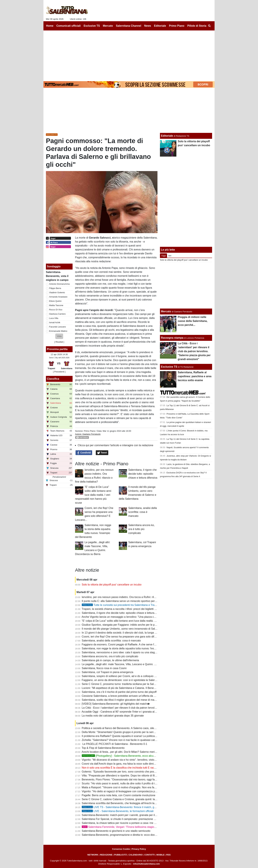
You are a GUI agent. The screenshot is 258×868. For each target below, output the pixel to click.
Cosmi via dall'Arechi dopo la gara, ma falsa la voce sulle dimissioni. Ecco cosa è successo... (136, 764)
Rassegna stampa (172, 338)
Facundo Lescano (58, 327)
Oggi (163, 256)
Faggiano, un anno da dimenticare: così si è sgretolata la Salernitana (122, 680)
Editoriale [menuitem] (160, 26)
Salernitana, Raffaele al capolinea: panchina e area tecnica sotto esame (195, 376)
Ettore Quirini (55, 301)
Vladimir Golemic (57, 292)
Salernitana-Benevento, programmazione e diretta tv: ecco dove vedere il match (128, 835)
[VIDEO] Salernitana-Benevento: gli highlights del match (114, 704)
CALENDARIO (135, 855)
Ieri (170, 256)
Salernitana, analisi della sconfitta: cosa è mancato (143, 512)
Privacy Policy (139, 849)
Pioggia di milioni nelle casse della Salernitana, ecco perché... (193, 321)
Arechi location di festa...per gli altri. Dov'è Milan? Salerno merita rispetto (124, 752)
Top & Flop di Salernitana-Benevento (103, 748)
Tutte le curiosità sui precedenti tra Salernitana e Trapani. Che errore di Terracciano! (137, 605)
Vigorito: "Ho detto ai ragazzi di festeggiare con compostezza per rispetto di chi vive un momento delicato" (143, 791)
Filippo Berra (55, 288)
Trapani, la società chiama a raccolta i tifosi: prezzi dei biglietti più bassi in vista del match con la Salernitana (145, 609)
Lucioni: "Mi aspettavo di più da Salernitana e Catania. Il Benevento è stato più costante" (133, 688)
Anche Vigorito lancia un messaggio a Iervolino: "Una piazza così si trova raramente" (131, 617)
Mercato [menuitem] (108, 26)
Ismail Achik (55, 322)
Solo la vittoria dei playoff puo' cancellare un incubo (112, 585)
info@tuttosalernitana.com (146, 864)
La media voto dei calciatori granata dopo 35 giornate (113, 716)
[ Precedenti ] (59, 372)
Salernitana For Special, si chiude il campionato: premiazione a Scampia (124, 819)
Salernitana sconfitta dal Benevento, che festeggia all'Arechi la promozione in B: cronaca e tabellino (140, 803)
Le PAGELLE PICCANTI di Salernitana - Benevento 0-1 (115, 744)
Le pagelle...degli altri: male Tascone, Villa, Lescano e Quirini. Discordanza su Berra (131, 664)
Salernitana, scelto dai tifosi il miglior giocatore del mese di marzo (120, 700)
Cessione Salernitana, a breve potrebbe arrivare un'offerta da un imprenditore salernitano (134, 696)
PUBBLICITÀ (120, 855)
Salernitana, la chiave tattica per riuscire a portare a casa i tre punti (121, 823)
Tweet (102, 453)
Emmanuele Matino (58, 331)
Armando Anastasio (58, 297)
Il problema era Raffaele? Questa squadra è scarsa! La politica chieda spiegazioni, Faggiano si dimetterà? (144, 736)
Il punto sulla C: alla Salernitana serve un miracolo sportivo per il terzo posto (126, 601)
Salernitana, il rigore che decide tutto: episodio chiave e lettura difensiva (143, 474)
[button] (59, 336)
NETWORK (93, 855)
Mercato (166, 311)
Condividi (84, 453)
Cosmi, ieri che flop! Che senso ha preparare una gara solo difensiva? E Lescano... (130, 637)
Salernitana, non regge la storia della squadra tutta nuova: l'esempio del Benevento (130, 648)
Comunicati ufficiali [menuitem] (69, 26)
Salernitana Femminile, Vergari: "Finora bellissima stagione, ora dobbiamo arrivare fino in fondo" (141, 827)
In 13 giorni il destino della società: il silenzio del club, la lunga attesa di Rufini (127, 633)
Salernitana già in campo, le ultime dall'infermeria (110, 660)
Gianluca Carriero (57, 314)
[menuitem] (209, 26)
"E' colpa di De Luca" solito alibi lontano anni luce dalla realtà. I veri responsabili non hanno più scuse (93, 495)
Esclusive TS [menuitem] (92, 26)
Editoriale (167, 136)
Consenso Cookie (121, 849)
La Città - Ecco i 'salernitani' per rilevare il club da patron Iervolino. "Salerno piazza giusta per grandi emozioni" (146, 708)
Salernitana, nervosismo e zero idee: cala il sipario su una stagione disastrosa (127, 652)
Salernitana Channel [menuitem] (129, 26)
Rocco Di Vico (56, 310)
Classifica (53, 379)
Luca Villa (54, 318)
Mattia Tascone (56, 305)
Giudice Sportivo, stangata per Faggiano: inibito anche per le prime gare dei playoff (130, 625)
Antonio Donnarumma (59, 284)
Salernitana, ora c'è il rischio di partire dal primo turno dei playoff (119, 692)
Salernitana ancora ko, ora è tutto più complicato (142, 529)
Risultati (59, 342)
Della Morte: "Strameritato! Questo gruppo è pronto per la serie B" (120, 732)
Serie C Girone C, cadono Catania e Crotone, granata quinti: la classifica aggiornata (131, 799)
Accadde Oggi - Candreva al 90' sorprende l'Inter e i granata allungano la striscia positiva (133, 712)
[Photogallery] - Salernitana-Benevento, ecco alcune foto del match (128, 756)
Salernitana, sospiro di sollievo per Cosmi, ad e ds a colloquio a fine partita (125, 676)
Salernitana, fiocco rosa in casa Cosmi (104, 668)
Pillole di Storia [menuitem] (197, 26)
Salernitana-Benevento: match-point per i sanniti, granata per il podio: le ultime (128, 815)
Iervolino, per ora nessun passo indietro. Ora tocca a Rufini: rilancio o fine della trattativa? (134, 597)
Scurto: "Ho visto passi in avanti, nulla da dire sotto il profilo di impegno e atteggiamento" (133, 783)
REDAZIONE (106, 855)
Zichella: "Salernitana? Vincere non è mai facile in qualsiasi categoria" (122, 740)
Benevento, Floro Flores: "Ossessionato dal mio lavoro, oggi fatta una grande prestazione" (134, 780)
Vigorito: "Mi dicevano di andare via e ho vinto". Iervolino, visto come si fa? (125, 760)
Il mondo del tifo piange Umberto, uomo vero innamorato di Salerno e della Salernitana (132, 629)
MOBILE (160, 855)
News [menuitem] (148, 26)
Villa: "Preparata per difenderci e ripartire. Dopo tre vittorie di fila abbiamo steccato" (130, 776)
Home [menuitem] (50, 26)
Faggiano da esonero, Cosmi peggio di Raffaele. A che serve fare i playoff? (125, 644)
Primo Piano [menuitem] (177, 26)
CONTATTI (149, 855)
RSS (168, 855)
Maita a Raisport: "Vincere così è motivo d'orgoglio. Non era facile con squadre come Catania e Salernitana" (145, 787)
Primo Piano (90, 431)
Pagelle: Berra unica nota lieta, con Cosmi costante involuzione (119, 795)
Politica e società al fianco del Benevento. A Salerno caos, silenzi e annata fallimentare (132, 728)
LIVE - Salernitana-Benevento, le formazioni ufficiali (118, 811)
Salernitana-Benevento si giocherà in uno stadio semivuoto (116, 831)
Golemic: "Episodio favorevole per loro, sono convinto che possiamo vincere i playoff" (131, 772)
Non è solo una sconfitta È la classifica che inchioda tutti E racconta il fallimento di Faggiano (135, 768)
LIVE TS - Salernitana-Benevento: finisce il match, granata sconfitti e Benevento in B (137, 807)
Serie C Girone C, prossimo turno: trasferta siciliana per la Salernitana (123, 684)
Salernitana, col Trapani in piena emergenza (108, 672)
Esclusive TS (169, 367)
